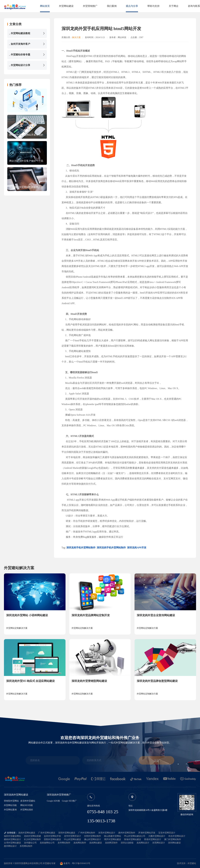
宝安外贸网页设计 (167, 833)
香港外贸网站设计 (153, 839)
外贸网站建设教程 (27, 33)
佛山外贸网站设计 (92, 839)
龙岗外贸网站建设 (27, 833)
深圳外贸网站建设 (67, 833)
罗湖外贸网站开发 (147, 833)
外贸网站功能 (10, 805)
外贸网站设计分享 (27, 65)
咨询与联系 (194, 6)
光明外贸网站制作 (92, 836)
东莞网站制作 (26, 846)
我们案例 (112, 6)
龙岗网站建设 (96, 843)
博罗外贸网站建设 (113, 839)
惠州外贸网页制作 (127, 833)
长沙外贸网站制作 (32, 839)
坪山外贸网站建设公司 (135, 836)
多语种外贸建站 (28, 801)
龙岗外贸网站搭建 (32, 836)
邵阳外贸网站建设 (52, 839)
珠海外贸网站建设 (133, 839)
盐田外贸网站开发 (52, 836)
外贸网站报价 (27, 810)
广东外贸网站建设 (47, 833)
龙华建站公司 (30, 843)
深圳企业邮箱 (127, 843)
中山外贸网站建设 (72, 839)
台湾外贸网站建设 (12, 843)
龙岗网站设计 (143, 843)
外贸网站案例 (10, 810)
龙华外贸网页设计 (72, 836)
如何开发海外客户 (27, 44)
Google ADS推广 (53, 801)
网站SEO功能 (27, 805)
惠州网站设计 (10, 846)
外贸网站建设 (66, 6)
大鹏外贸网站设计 (157, 836)
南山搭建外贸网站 (113, 836)
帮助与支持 (153, 6)
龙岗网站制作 (80, 843)
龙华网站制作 (64, 843)
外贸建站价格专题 (27, 55)
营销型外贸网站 (11, 801)
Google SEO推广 (69, 801)
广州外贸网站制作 (87, 833)
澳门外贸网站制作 (173, 839)
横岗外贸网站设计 (12, 839)
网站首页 (45, 6)
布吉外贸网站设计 (177, 836)
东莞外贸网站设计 (107, 833)
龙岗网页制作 (111, 843)
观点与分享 (132, 6)
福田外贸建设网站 (12, 836)
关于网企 (174, 6)
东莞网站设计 (159, 843)
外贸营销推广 (90, 6)
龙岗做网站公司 (47, 843)
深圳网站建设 (174, 843)
